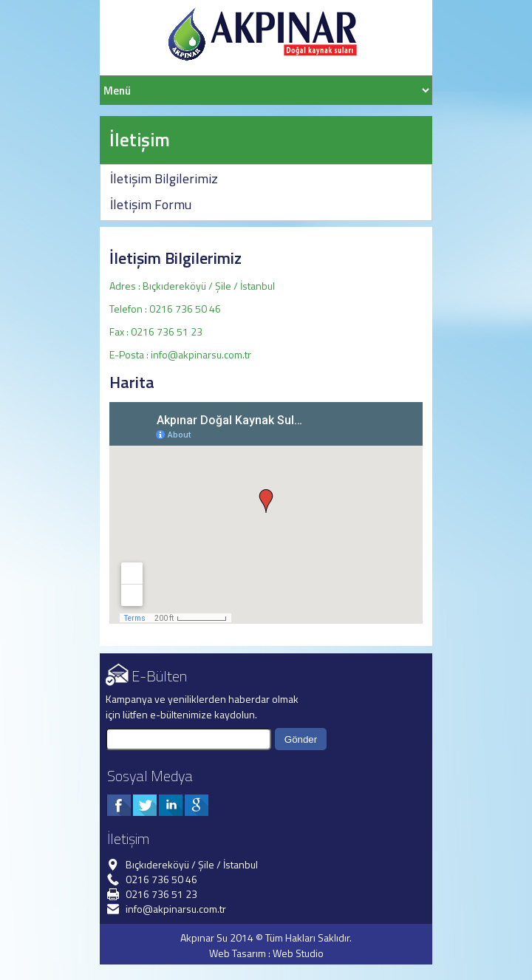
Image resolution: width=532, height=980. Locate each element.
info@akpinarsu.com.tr (201, 354)
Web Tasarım (238, 953)
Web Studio (298, 953)
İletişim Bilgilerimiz (164, 178)
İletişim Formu (151, 204)
